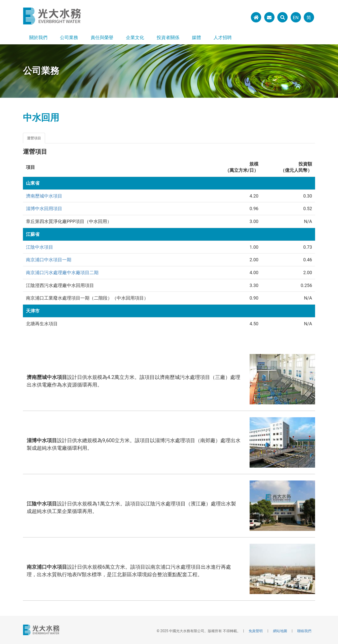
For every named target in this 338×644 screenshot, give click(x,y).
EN (296, 18)
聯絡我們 (304, 631)
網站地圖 (280, 631)
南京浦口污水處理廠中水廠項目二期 (62, 272)
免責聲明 (256, 631)
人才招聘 (223, 37)
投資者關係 (168, 37)
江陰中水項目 (40, 247)
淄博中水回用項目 (44, 208)
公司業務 (69, 37)
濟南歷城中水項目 (44, 196)
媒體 (196, 37)
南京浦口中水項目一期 (49, 260)
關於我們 (38, 37)
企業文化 (135, 37)
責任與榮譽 (102, 37)
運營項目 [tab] (34, 138)
